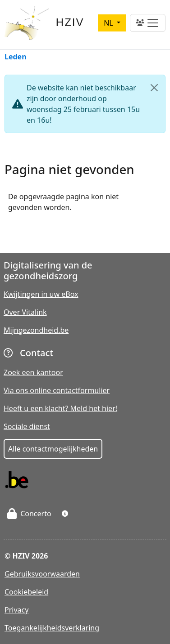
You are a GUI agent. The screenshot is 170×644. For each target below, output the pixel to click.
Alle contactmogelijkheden (53, 449)
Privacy (16, 610)
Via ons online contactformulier (57, 390)
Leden (16, 57)
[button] (65, 514)
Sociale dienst (27, 426)
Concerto (29, 514)
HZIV (70, 22)
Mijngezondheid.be (36, 330)
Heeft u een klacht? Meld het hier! (60, 408)
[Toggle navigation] (148, 23)
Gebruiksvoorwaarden (42, 574)
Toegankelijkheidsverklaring (52, 628)
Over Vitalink (25, 312)
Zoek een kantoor (33, 372)
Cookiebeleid (26, 592)
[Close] (154, 88)
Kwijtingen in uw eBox (41, 294)
